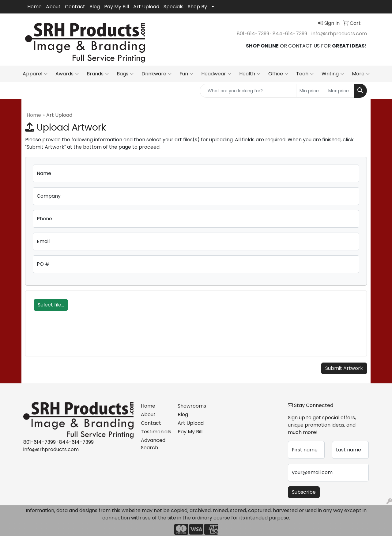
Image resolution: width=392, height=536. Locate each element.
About (53, 7)
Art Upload (146, 7)
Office (278, 74)
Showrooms (192, 406)
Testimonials (156, 432)
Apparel (35, 74)
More (361, 74)
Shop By (197, 7)
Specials (173, 7)
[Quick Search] (248, 91)
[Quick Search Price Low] (311, 91)
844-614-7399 (290, 34)
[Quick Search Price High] (339, 91)
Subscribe (304, 492)
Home (34, 7)
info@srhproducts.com (339, 34)
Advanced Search (153, 444)
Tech (305, 74)
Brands (98, 74)
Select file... (51, 305)
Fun (186, 74)
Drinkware (156, 74)
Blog (95, 7)
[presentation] (78, 338)
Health (250, 74)
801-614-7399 (253, 34)
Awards (67, 74)
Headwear (216, 74)
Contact (75, 7)
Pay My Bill (117, 7)
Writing (333, 74)
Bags (125, 74)
